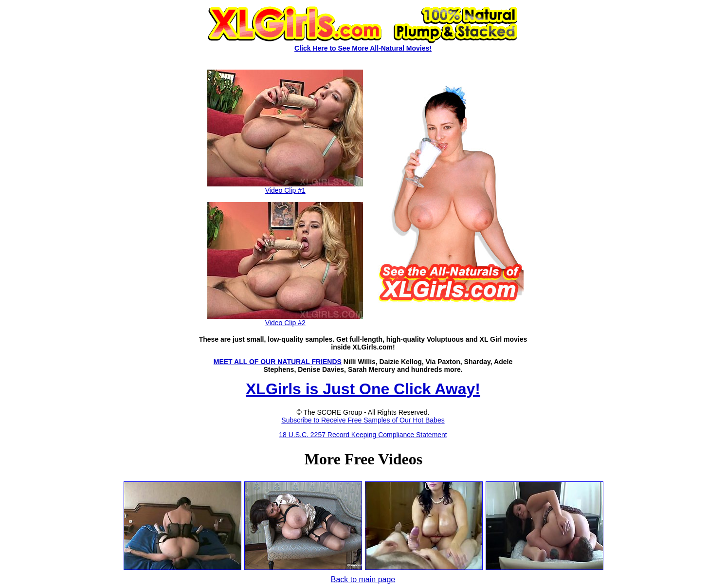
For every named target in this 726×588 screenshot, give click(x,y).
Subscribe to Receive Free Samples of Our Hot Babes (363, 420)
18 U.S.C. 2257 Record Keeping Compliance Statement (363, 435)
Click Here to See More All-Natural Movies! (363, 48)
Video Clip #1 (285, 187)
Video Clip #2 (285, 320)
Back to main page (363, 579)
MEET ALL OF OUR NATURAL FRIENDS (278, 362)
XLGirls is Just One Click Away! (363, 389)
